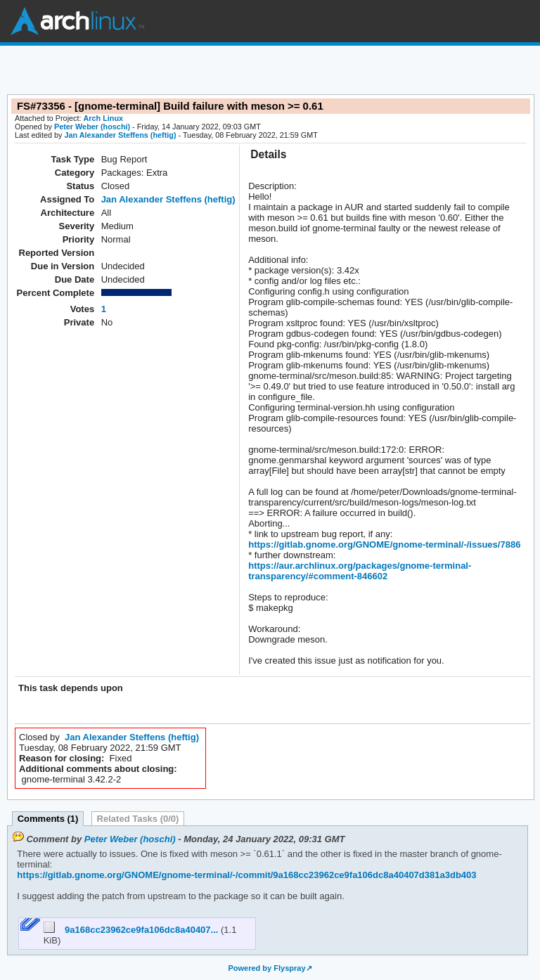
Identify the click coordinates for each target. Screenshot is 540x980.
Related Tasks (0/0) (138, 819)
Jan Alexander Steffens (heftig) (120, 135)
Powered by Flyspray (266, 968)
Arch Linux (77, 21)
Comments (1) (48, 819)
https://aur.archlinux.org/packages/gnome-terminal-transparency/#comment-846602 (360, 571)
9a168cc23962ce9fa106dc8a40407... (132, 930)
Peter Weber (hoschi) (92, 127)
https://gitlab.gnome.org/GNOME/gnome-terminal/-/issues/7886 (384, 544)
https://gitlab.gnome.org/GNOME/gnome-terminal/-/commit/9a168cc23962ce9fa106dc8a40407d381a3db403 (246, 875)
